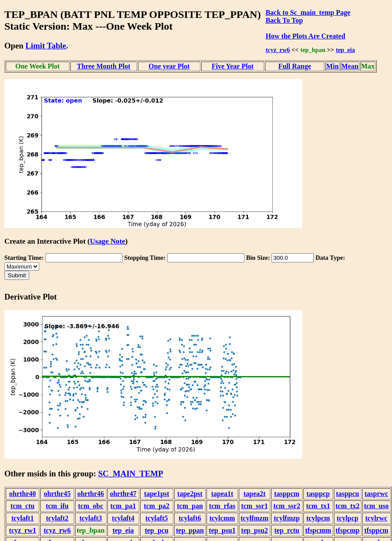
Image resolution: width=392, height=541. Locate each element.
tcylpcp (347, 518)
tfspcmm (318, 530)
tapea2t (255, 494)
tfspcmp (348, 530)
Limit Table (46, 46)
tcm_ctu (22, 506)
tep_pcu (157, 530)
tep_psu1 (222, 530)
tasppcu (347, 494)
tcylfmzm (254, 518)
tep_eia (345, 50)
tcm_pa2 (156, 506)
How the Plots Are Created (305, 36)
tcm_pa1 (123, 506)
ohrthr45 (57, 494)
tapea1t (222, 494)
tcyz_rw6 (278, 50)
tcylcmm (222, 518)
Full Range (294, 66)
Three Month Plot (103, 66)
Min (332, 66)
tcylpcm (318, 518)
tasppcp (318, 494)
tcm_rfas (222, 506)
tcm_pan (190, 506)
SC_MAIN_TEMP (131, 474)
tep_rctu (287, 530)
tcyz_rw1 (23, 530)
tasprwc (376, 494)
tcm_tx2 (348, 506)
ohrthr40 (22, 494)
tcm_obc (91, 506)
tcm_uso (377, 506)
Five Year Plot (233, 66)
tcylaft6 (190, 518)
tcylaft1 (23, 518)
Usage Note (108, 241)
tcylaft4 (123, 518)
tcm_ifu (57, 506)
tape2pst (190, 494)
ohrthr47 (123, 494)
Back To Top (284, 20)
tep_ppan (190, 530)
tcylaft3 (91, 518)
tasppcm (287, 494)
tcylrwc (377, 518)
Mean (350, 66)
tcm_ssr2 (287, 506)
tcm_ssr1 (254, 506)
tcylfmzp (287, 518)
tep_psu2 (254, 530)
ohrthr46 (91, 494)
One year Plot (169, 66)
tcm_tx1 (318, 506)
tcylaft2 (57, 518)
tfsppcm (377, 530)
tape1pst (157, 494)
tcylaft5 (157, 518)
